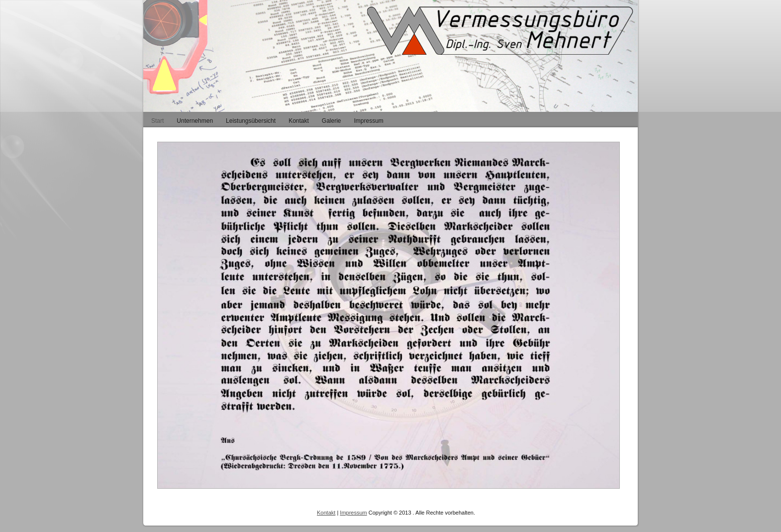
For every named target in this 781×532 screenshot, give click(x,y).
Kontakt (326, 513)
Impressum (353, 513)
